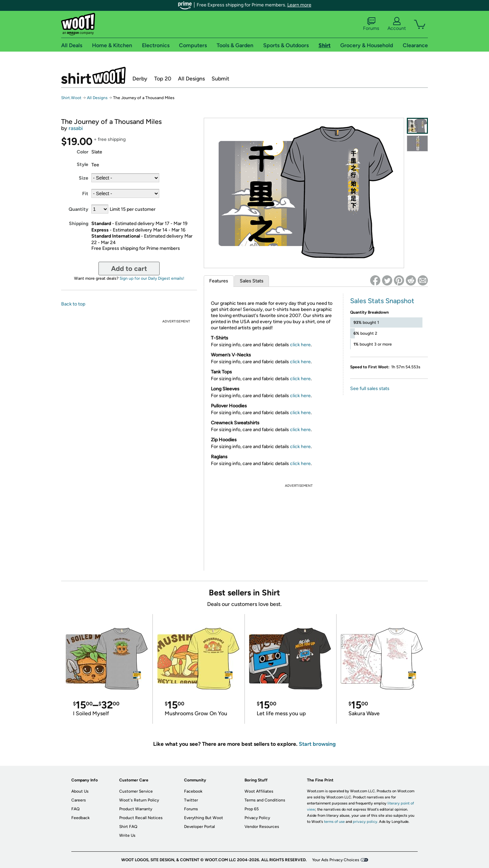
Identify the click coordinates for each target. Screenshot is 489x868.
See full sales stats (370, 389)
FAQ (75, 809)
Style (83, 164)
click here (300, 345)
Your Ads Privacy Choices (336, 860)
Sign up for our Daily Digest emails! (152, 278)
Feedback (80, 818)
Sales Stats (252, 281)
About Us (80, 791)
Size (84, 178)
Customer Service (136, 791)
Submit (220, 79)
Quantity (78, 209)
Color (83, 152)
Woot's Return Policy (139, 800)
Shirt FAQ (128, 827)
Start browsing (317, 744)
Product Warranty (136, 809)
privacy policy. (365, 822)
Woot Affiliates (259, 791)
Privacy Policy (257, 818)
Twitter (191, 800)
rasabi (76, 128)
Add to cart (129, 269)
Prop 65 (252, 809)
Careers (79, 800)
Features (219, 281)
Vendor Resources (262, 827)
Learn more (299, 5)
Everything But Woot (204, 818)
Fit (85, 194)
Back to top (73, 304)
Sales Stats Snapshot (382, 301)
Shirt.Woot (93, 75)
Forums (371, 24)
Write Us (127, 835)
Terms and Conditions (265, 800)
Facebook (193, 791)
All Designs (191, 79)
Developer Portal (200, 827)
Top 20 (163, 79)
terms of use (334, 822)
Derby (140, 79)
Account (397, 24)
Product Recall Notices (141, 818)
